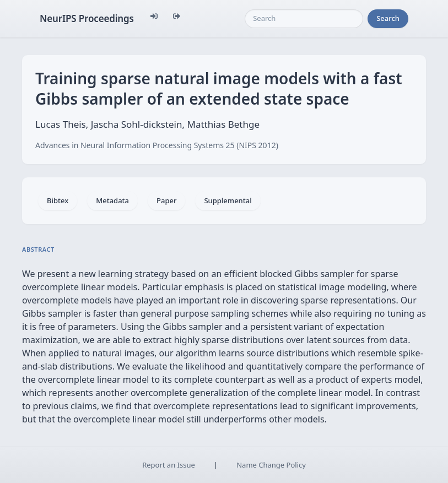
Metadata (112, 200)
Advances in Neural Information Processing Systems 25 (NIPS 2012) (157, 145)
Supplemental (228, 200)
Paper (166, 200)
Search (388, 18)
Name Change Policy (271, 465)
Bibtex (58, 200)
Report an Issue (169, 465)
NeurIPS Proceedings (87, 18)
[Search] (304, 19)
